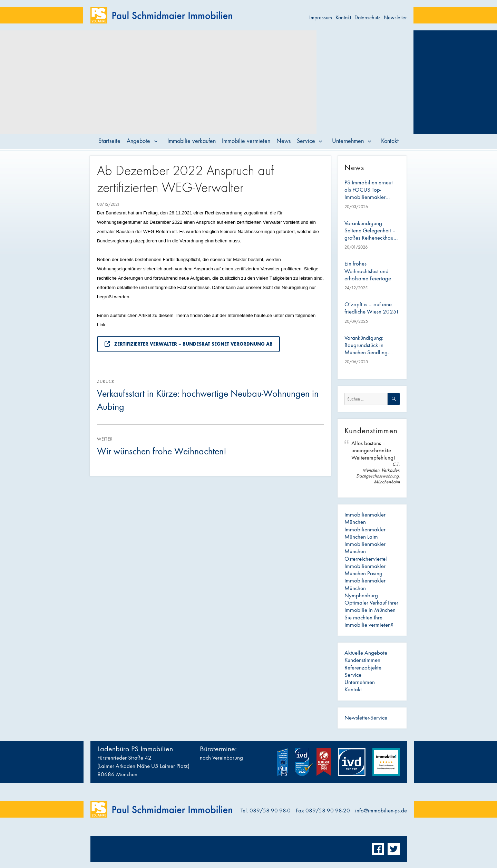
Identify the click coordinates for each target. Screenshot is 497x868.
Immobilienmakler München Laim (365, 533)
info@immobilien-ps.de (381, 811)
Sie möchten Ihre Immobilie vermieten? (369, 621)
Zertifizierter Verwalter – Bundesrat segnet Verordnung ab (189, 344)
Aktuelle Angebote (366, 653)
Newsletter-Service (366, 718)
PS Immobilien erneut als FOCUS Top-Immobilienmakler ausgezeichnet (369, 190)
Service (306, 141)
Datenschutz (367, 17)
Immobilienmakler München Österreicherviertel (366, 552)
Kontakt (343, 17)
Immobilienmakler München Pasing (365, 570)
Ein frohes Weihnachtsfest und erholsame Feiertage (368, 271)
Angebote (138, 141)
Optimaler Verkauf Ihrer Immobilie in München (371, 606)
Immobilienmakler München (365, 518)
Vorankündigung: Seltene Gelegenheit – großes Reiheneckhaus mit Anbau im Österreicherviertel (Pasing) (370, 231)
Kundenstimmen (362, 660)
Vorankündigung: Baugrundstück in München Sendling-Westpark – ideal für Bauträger (368, 346)
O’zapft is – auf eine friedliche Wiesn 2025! (371, 308)
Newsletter (395, 17)
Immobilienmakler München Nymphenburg (365, 588)
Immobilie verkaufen (192, 141)
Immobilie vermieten (246, 141)
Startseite (109, 141)
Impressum (321, 17)
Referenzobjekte (363, 668)
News (284, 141)
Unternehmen (348, 141)
